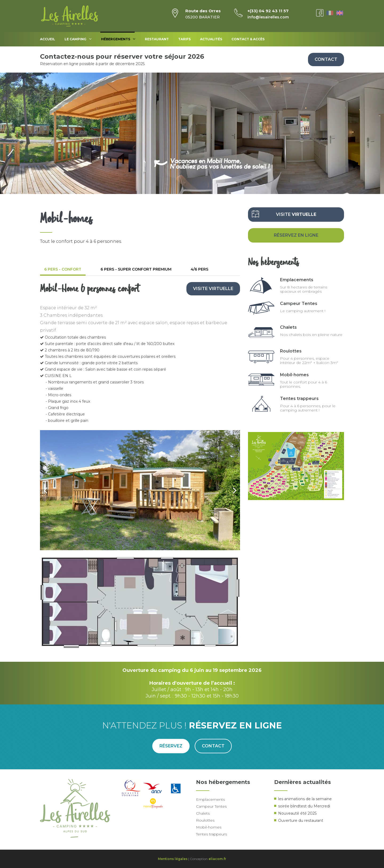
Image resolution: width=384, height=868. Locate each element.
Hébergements (118, 39)
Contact (326, 59)
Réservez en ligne (296, 235)
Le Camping (78, 39)
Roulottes (291, 351)
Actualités (211, 39)
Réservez (171, 746)
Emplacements (297, 280)
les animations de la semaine (305, 799)
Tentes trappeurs (299, 399)
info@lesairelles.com (268, 17)
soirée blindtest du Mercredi (304, 806)
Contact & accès (248, 39)
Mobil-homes (294, 375)
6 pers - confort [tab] (63, 269)
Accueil (48, 39)
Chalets (288, 327)
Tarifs (184, 39)
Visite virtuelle (213, 289)
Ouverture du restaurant (301, 821)
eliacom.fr (217, 859)
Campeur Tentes (299, 304)
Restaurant (157, 39)
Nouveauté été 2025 (297, 813)
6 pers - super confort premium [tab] (136, 269)
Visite (296, 214)
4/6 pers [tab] (199, 269)
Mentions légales (173, 859)
